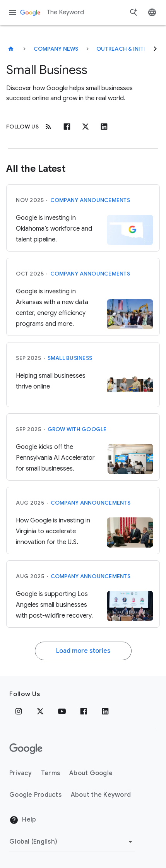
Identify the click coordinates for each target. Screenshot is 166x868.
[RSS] (48, 127)
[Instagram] (19, 711)
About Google (91, 773)
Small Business (70, 358)
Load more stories (83, 651)
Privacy (21, 773)
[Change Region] (72, 842)
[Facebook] (67, 127)
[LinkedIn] (105, 711)
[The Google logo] (26, 749)
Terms (50, 773)
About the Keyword (101, 795)
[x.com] (86, 127)
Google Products (35, 795)
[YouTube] (62, 711)
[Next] (155, 49)
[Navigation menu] (12, 12)
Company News (56, 49)
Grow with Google (77, 429)
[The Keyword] (11, 49)
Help (23, 820)
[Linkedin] (104, 127)
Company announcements (90, 200)
